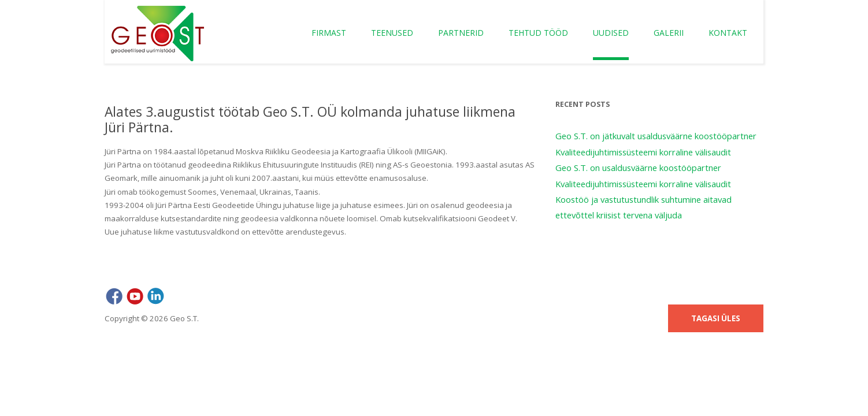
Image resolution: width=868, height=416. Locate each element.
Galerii (669, 33)
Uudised (611, 33)
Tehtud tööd (538, 33)
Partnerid (461, 33)
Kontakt (728, 33)
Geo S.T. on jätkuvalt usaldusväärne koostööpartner (656, 136)
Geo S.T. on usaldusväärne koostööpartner (638, 168)
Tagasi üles (716, 318)
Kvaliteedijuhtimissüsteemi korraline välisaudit (643, 152)
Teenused (392, 33)
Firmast (329, 33)
